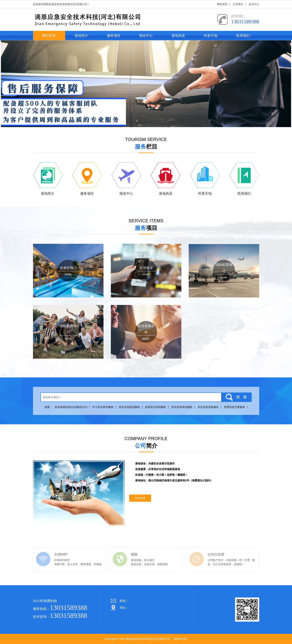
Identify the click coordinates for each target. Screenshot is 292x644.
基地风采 (178, 36)
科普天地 (211, 36)
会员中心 (254, 4)
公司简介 (238, 4)
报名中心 (146, 36)
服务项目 (114, 36)
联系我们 (243, 36)
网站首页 (222, 4)
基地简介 (81, 36)
